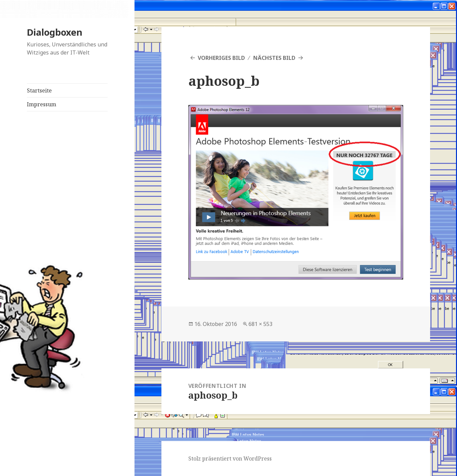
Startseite (39, 90)
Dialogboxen (55, 32)
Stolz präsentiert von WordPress (230, 459)
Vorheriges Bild (221, 58)
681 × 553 (260, 324)
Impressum (42, 104)
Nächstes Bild (274, 58)
